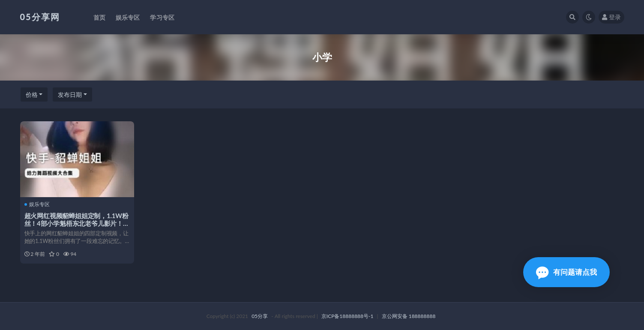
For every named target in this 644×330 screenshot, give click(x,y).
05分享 (260, 316)
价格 (32, 94)
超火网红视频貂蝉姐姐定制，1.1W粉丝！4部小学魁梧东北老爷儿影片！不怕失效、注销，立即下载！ (77, 223)
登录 (611, 17)
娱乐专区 (37, 204)
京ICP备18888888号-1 (347, 316)
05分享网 (40, 17)
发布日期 (70, 94)
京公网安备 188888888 (409, 316)
